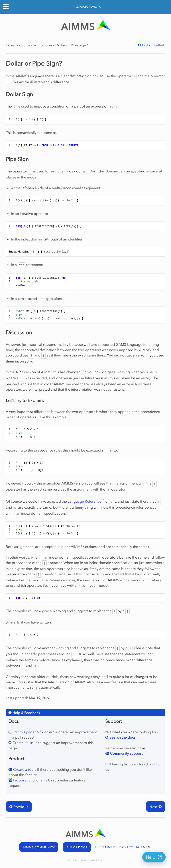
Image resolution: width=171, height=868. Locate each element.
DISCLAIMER (105, 847)
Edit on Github (153, 45)
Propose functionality (30, 780)
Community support (126, 753)
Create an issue (24, 743)
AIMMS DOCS (77, 847)
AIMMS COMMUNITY (39, 847)
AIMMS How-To (88, 7)
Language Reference (84, 501)
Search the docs (122, 737)
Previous (19, 807)
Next (156, 807)
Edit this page (23, 732)
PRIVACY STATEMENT (136, 847)
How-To (12, 45)
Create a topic (24, 769)
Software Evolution (37, 45)
